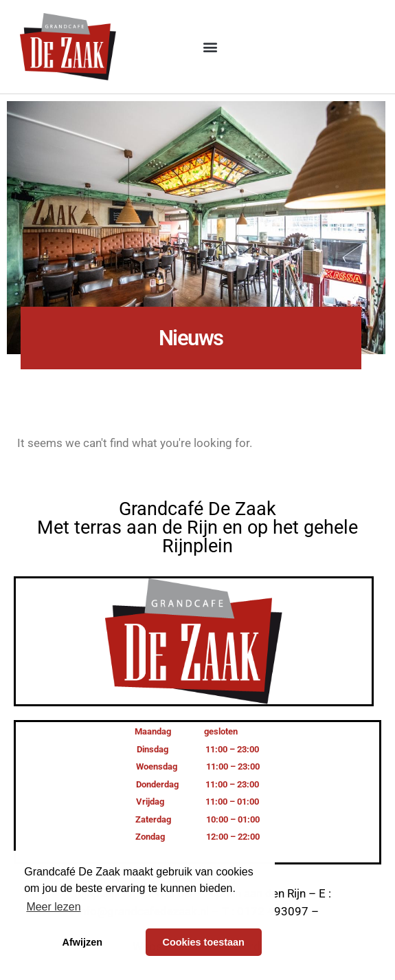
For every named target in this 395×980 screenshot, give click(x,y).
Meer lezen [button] (53, 907)
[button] (211, 47)
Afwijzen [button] (82, 942)
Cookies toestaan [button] (204, 942)
